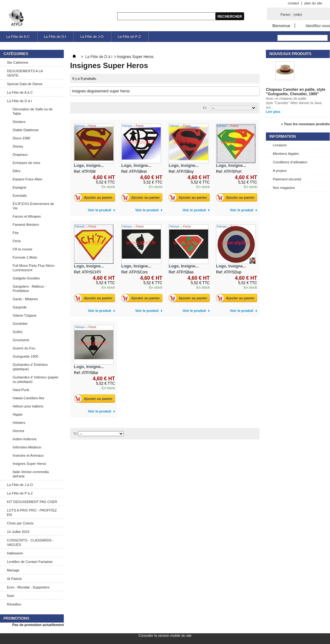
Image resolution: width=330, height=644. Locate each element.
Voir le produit (99, 210)
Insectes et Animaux (28, 455)
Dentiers (19, 122)
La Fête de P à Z (20, 493)
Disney (18, 146)
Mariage (13, 570)
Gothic (18, 332)
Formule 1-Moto (25, 257)
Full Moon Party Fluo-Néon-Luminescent (34, 268)
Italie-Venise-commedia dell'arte (31, 474)
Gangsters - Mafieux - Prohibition (29, 289)
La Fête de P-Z (129, 37)
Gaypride (20, 307)
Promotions (16, 618)
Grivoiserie (21, 340)
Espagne (19, 187)
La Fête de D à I (19, 101)
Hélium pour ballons (28, 406)
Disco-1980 (21, 138)
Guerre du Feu (24, 348)
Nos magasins (284, 188)
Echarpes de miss (26, 163)
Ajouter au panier (95, 197)
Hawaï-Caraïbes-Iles (28, 398)
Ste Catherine (18, 62)
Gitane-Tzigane (24, 315)
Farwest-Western (26, 225)
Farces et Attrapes (27, 216)
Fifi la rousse (22, 249)
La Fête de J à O (20, 485)
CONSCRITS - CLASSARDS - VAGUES (30, 542)
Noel (11, 596)
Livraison (280, 145)
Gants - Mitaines (25, 299)
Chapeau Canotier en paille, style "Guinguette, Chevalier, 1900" (296, 92)
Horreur (18, 431)
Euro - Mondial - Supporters (28, 587)
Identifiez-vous (318, 26)
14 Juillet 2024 (18, 532)
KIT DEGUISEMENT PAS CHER (32, 502)
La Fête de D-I (55, 37)
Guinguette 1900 (25, 356)
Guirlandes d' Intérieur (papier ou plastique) (36, 379)
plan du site (313, 3)
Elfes (16, 171)
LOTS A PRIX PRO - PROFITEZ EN (32, 512)
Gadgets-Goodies (26, 278)
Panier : (291, 15)
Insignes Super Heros (29, 464)
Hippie (18, 414)
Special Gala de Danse (25, 84)
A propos (280, 171)
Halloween (15, 553)
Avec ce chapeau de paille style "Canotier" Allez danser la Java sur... (294, 103)
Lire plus (273, 112)
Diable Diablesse (26, 130)
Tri (205, 108)
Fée (16, 233)
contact (293, 3)
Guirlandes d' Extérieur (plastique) (30, 367)
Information (283, 137)
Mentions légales (286, 154)
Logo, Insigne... (89, 165)
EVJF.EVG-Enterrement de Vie (33, 206)
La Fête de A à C (20, 92)
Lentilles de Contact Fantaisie (30, 562)
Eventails (20, 196)
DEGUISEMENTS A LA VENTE (25, 73)
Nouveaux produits (290, 54)
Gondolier (20, 324)
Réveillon (14, 604)
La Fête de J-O (92, 37)
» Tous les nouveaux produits (305, 124)
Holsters (19, 423)
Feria (17, 241)
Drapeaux (20, 155)
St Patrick (14, 579)
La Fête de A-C (18, 37)
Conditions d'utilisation (290, 162)
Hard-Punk (21, 390)
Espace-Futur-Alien (27, 179)
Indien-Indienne (25, 439)
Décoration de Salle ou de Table (33, 111)
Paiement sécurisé (287, 179)
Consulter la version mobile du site (165, 635)
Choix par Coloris (20, 523)
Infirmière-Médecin (27, 447)
